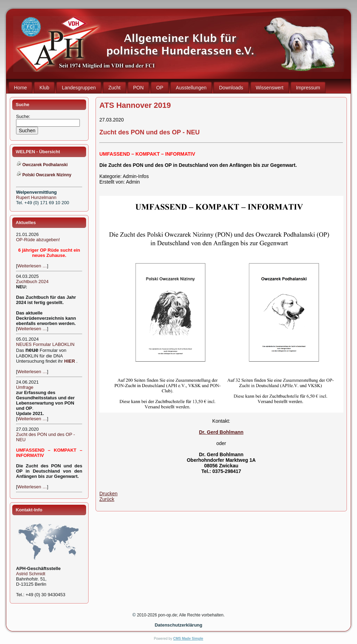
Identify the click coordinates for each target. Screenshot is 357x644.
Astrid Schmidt (31, 574)
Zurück (107, 499)
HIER (70, 361)
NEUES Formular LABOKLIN (45, 344)
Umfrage (25, 387)
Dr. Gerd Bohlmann (221, 432)
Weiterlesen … (32, 266)
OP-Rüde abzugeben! (38, 240)
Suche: (24, 116)
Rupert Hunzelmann (36, 197)
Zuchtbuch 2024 (32, 282)
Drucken (108, 494)
